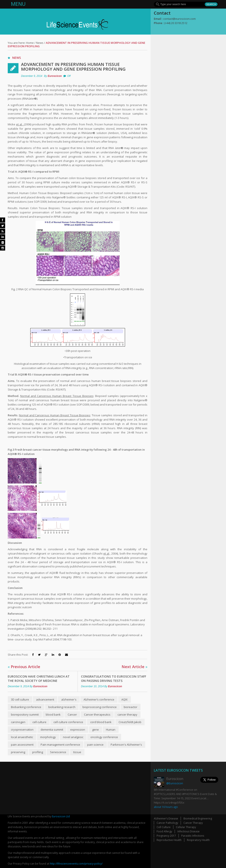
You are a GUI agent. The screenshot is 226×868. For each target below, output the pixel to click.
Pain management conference (60, 745)
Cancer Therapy (193, 823)
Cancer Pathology (167, 823)
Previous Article (24, 667)
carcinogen (18, 722)
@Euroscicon (175, 783)
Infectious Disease (189, 831)
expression (78, 730)
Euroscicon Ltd (61, 816)
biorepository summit (25, 714)
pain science (95, 745)
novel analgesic (73, 737)
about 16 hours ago (166, 807)
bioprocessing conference (100, 707)
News (40, 43)
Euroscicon (55, 76)
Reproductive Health (169, 840)
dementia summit (52, 730)
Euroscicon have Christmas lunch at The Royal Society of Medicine (39, 679)
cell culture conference (68, 722)
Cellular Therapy (186, 827)
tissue (77, 752)
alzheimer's (69, 699)
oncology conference (104, 737)
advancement (45, 699)
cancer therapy (127, 714)
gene (95, 730)
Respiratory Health (198, 840)
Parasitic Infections (193, 836)
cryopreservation (22, 730)
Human (111, 730)
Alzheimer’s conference (99, 699)
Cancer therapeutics (97, 714)
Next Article (134, 667)
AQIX (124, 699)
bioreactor (131, 707)
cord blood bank (101, 722)
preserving (18, 752)
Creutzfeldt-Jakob (130, 722)
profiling (38, 752)
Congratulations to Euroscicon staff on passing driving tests (114, 679)
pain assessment (22, 745)
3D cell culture (20, 699)
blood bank (53, 714)
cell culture (39, 722)
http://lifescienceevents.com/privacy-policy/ (76, 864)
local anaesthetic (22, 737)
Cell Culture (164, 827)
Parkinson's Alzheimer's (126, 745)
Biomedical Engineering (198, 819)
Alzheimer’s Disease (166, 819)
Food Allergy (164, 831)
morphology (48, 737)
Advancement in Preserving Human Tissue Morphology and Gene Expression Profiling (73, 67)
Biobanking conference (26, 707)
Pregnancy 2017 (166, 836)
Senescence (58, 752)
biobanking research (62, 707)
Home (30, 43)
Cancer (72, 714)
